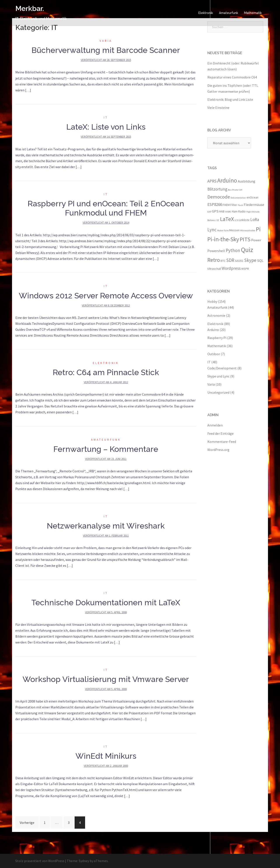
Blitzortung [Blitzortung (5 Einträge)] (217, 189)
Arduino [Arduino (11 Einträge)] (227, 180)
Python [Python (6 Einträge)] (233, 250)
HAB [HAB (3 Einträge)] (222, 211)
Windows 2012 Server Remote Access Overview (106, 296)
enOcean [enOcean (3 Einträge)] (252, 197)
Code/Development (222, 368)
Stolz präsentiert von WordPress (40, 861)
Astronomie (216, 315)
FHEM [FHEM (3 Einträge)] (226, 205)
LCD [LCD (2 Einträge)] (236, 220)
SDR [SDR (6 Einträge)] (230, 260)
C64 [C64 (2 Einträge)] (240, 190)
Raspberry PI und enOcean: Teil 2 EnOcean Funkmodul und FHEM (106, 208)
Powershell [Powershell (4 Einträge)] (216, 251)
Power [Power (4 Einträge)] (256, 240)
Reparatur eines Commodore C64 (232, 77)
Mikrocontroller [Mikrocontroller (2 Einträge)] (248, 230)
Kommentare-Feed (222, 442)
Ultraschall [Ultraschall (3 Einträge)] (214, 269)
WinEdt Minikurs (106, 756)
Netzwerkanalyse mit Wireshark (106, 526)
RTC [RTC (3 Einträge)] (223, 261)
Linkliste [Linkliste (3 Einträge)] (244, 220)
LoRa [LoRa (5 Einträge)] (255, 219)
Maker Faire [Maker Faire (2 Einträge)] (223, 230)
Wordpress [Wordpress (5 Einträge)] (231, 268)
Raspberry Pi (217, 338)
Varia (106, 41)
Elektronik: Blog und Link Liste (230, 99)
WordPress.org (218, 450)
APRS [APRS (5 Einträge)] (212, 181)
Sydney (84, 861)
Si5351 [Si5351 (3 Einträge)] (239, 261)
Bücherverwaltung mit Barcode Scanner (106, 50)
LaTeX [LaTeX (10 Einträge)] (227, 219)
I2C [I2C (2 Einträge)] (218, 220)
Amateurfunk (228, 13)
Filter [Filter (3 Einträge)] (234, 205)
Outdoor (214, 354)
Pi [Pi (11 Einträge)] (258, 229)
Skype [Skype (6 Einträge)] (250, 260)
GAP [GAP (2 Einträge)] (209, 212)
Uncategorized (218, 392)
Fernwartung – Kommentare (106, 449)
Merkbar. (30, 8)
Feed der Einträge (220, 433)
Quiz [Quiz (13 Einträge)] (247, 250)
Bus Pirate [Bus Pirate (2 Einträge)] (233, 190)
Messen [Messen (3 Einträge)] (234, 230)
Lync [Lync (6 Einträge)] (212, 230)
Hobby (212, 301)
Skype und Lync (218, 376)
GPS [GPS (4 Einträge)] (215, 211)
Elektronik (206, 13)
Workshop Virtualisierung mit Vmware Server (106, 679)
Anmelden (215, 425)
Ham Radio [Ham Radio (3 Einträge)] (239, 211)
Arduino (213, 330)
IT (106, 117)
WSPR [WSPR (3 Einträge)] (245, 269)
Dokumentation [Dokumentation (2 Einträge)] (238, 198)
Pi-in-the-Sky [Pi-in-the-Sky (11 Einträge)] (223, 239)
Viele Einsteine (218, 108)
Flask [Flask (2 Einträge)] (240, 205)
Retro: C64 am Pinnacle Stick (106, 372)
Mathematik (253, 13)
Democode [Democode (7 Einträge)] (219, 197)
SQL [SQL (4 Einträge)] (260, 261)
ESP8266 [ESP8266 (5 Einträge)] (215, 204)
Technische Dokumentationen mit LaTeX (106, 602)
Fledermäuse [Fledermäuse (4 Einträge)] (254, 205)
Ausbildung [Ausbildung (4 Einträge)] (247, 181)
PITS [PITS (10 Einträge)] (245, 239)
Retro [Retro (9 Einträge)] (214, 260)
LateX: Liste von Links (106, 127)
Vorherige (27, 823)
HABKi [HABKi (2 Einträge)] (228, 212)
